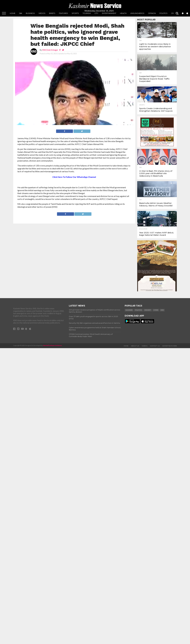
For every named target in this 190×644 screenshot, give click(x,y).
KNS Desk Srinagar (50, 50)
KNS (162, 310)
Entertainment (109, 13)
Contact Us (155, 346)
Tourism (87, 13)
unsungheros (137, 13)
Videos (145, 346)
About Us (135, 346)
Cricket (148, 310)
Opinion (152, 13)
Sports (75, 13)
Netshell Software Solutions (53, 345)
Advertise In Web (170, 346)
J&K (21, 13)
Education (143, 229)
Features (63, 13)
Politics (163, 13)
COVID (156, 310)
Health (123, 13)
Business (30, 13)
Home (13, 13)
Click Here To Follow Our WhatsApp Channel (74, 177)
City (96, 13)
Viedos (42, 13)
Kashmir (129, 310)
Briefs (52, 13)
